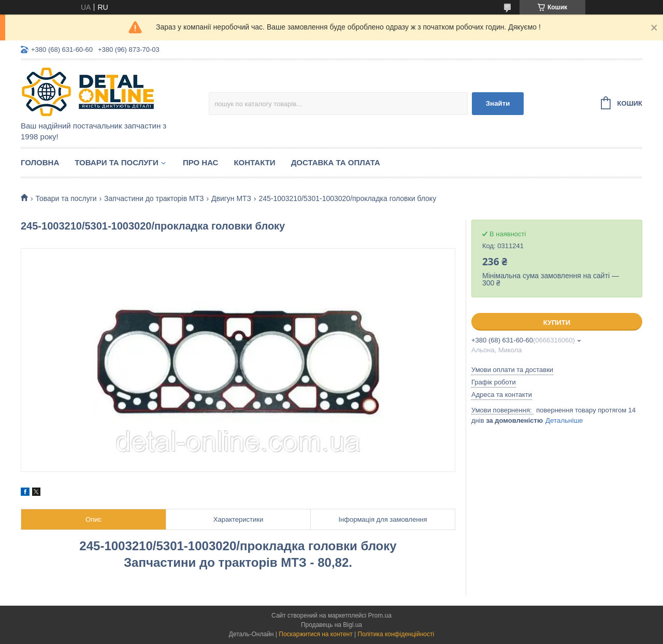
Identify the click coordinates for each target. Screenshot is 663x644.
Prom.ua (380, 616)
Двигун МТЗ (231, 198)
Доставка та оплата (336, 162)
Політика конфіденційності (396, 634)
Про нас (201, 162)
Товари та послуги (117, 162)
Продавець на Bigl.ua (331, 625)
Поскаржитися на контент (315, 634)
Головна (40, 162)
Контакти (254, 162)
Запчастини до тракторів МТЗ (154, 198)
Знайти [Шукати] (498, 103)
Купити (557, 323)
